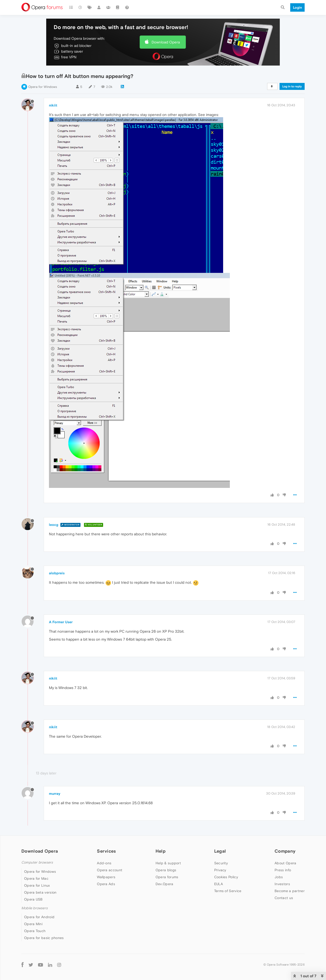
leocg (54, 525)
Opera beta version (40, 892)
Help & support (168, 863)
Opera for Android (39, 917)
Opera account (110, 870)
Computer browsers (37, 862)
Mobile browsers (35, 908)
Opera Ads (106, 884)
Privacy (220, 870)
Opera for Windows (43, 87)
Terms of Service (228, 891)
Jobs (279, 877)
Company (285, 851)
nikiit (53, 105)
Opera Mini (33, 924)
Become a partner (290, 891)
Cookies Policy (226, 877)
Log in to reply (292, 86)
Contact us (284, 898)
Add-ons (104, 863)
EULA (219, 884)
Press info (283, 870)
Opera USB (33, 899)
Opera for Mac (36, 878)
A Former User (61, 622)
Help (161, 851)
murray (55, 794)
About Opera (285, 863)
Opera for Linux (37, 885)
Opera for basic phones (44, 938)
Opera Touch (35, 931)
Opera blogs (166, 870)
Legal (220, 851)
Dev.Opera (164, 884)
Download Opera (166, 42)
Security (221, 863)
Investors (282, 884)
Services (106, 851)
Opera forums (167, 877)
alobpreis (57, 573)
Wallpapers (106, 877)
